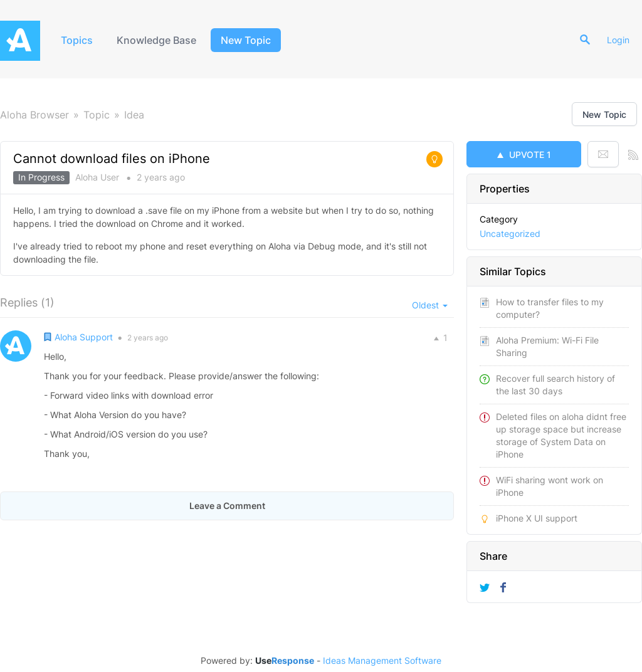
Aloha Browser (34, 115)
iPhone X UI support (537, 518)
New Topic (246, 40)
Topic (97, 115)
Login (618, 40)
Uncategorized (510, 234)
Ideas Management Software (382, 661)
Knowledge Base (156, 40)
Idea (134, 115)
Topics (77, 40)
